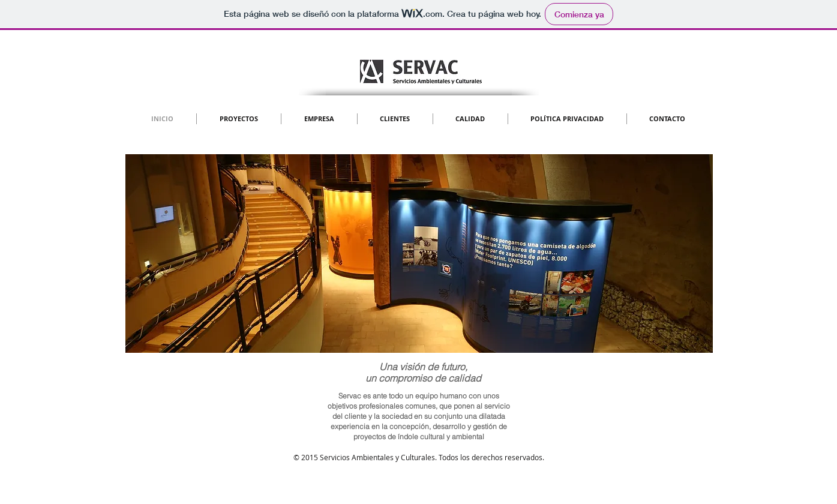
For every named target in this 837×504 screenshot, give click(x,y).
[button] (419, 253)
